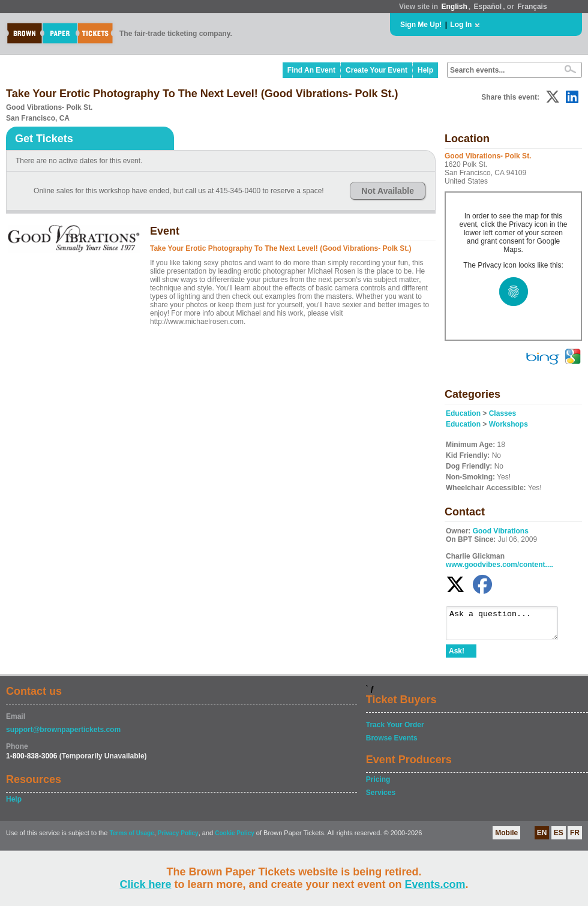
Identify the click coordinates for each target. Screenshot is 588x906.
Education (463, 413)
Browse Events (392, 743)
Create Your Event (376, 70)
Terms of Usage (131, 838)
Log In (461, 25)
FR (575, 838)
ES (559, 838)
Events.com (435, 884)
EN (542, 838)
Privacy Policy (178, 838)
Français (532, 7)
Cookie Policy (235, 838)
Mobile (506, 838)
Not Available (388, 191)
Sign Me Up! (421, 25)
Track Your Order (395, 730)
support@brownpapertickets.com (63, 735)
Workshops (508, 424)
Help (425, 70)
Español (488, 7)
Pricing (378, 785)
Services (381, 798)
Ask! (457, 656)
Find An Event (311, 70)
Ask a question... (508, 626)
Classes (502, 413)
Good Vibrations (501, 531)
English (454, 7)
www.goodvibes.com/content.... (499, 565)
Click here (145, 884)
